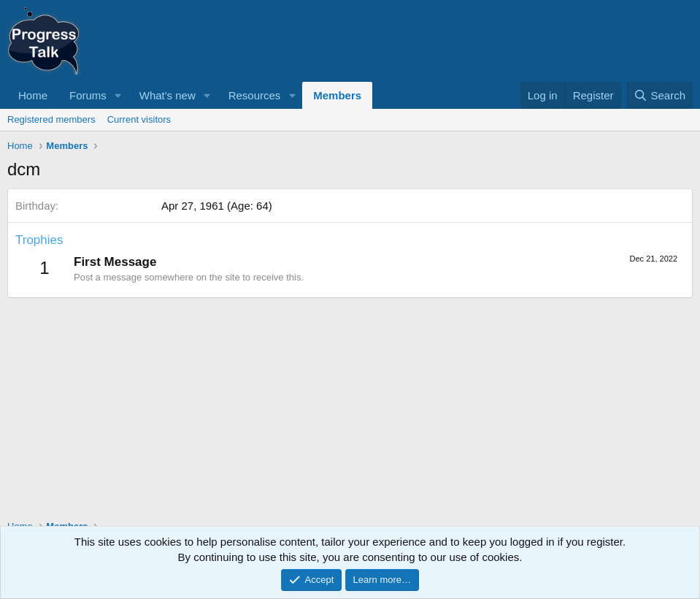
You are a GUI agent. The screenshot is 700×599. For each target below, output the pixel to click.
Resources (255, 95)
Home (33, 95)
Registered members (51, 119)
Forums (88, 95)
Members (337, 95)
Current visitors (139, 119)
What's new (168, 95)
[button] (118, 95)
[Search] (659, 95)
